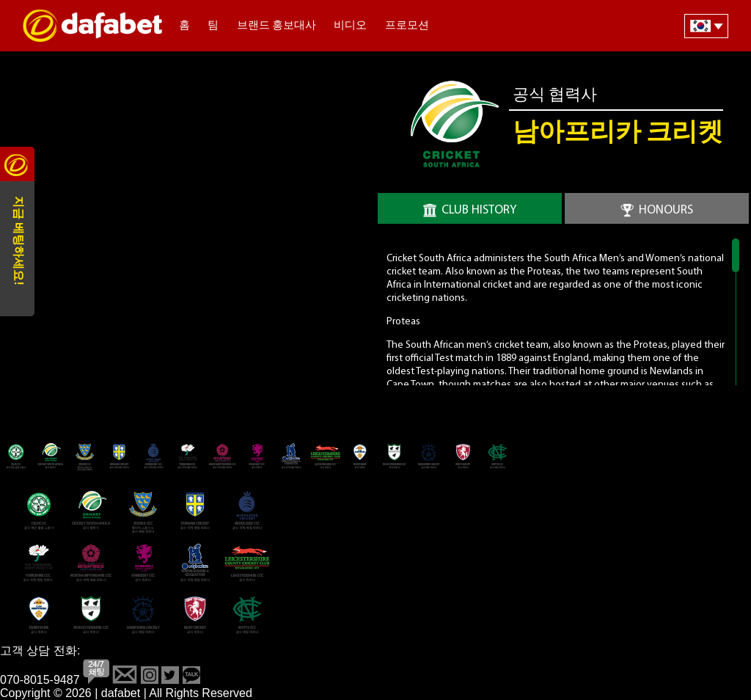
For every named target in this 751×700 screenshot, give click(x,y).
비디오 (350, 26)
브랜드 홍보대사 (276, 26)
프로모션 (407, 26)
